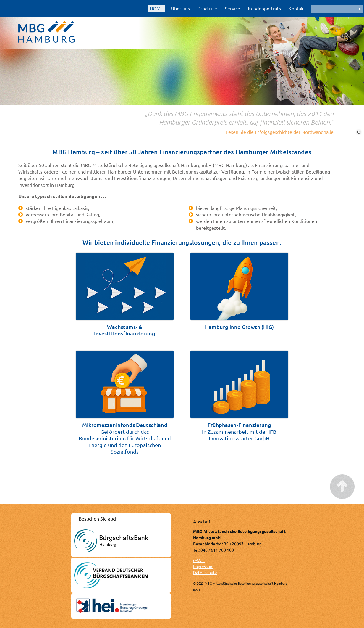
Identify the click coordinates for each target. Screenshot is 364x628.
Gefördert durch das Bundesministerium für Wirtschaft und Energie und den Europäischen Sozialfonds (125, 438)
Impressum (203, 566)
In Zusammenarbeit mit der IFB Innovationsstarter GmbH (239, 431)
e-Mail (199, 560)
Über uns (180, 8)
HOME (156, 8)
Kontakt (297, 8)
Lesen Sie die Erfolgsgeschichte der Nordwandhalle (280, 132)
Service (232, 8)
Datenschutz (205, 572)
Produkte (207, 8)
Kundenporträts (264, 8)
